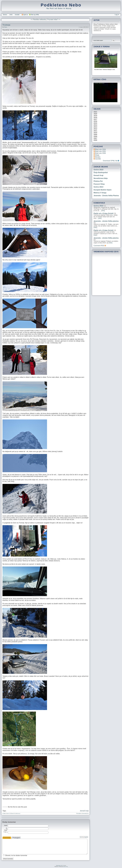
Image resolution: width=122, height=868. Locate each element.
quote (86, 837)
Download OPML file (111, 161)
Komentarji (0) (85, 813)
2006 (95, 140)
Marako (98, 157)
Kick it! (8, 813)
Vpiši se (25, 15)
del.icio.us (18, 813)
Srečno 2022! (99, 170)
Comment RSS (100, 246)
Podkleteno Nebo (61, 5)
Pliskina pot (98, 181)
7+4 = (6, 832)
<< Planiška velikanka (38, 20)
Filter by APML (35, 15)
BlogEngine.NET (59, 866)
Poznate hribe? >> (54, 20)
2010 (95, 133)
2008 (95, 136)
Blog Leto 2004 (100, 149)
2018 (95, 118)
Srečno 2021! (99, 187)
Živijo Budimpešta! (101, 173)
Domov (5, 15)
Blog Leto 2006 (100, 153)
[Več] (103, 211)
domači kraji (84, 811)
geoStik (98, 159)
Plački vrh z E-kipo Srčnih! (104, 213)
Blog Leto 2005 (100, 151)
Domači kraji (98, 175)
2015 (95, 123)
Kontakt (17, 15)
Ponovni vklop (99, 184)
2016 (95, 121)
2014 (95, 125)
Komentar (7, 838)
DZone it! (12, 813)
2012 (95, 129)
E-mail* (6, 829)
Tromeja (6, 25)
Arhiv (11, 15)
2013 (95, 127)
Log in (117, 15)
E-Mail (4, 813)
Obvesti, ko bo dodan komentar (16, 855)
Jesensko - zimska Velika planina (106, 196)
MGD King (66, 867)
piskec (6, 27)
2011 (95, 131)
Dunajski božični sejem (103, 190)
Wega (97, 155)
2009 (95, 135)
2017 (95, 119)
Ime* (6, 825)
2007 (95, 138)
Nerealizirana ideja (101, 178)
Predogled (16, 838)
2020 (95, 114)
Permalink (79, 813)
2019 (95, 116)
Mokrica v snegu (100, 193)
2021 (95, 112)
